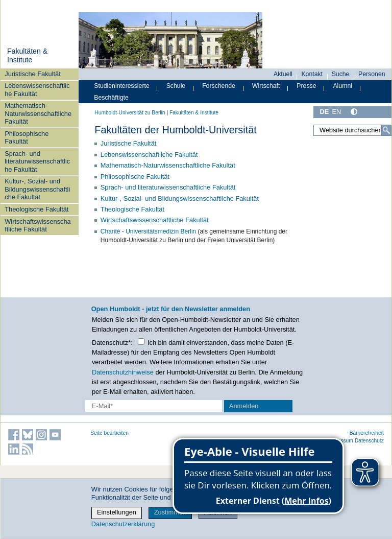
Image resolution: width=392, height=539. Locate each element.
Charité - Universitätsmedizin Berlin (148, 231)
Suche (341, 74)
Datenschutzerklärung (123, 524)
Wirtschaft (266, 86)
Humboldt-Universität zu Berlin (130, 113)
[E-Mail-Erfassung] (154, 406)
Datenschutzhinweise (123, 372)
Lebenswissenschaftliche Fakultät (37, 89)
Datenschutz (369, 441)
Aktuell (283, 74)
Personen (372, 74)
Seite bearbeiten (109, 433)
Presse (306, 86)
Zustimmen (170, 512)
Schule (176, 86)
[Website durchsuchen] (352, 130)
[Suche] (386, 130)
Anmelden (244, 406)
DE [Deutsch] (324, 112)
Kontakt (312, 74)
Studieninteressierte (121, 86)
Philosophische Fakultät (27, 137)
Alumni (342, 86)
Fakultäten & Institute (27, 56)
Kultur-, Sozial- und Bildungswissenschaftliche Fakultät (37, 189)
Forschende (219, 86)
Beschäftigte (111, 98)
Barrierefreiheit (367, 433)
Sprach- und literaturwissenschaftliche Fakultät (37, 161)
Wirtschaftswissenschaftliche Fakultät (38, 225)
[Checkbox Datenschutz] (141, 342)
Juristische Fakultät (33, 74)
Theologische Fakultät (36, 209)
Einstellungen (117, 512)
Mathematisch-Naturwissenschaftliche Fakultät (38, 113)
